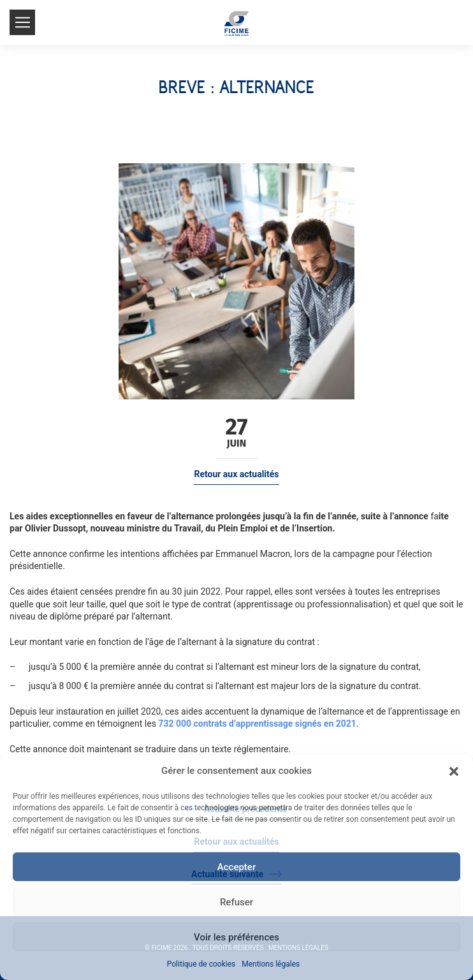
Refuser (236, 902)
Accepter (236, 867)
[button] (454, 771)
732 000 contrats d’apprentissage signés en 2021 (257, 724)
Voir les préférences (236, 937)
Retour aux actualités (236, 474)
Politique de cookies (201, 964)
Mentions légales (271, 964)
